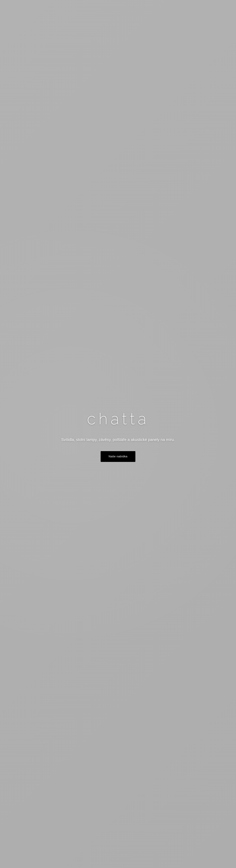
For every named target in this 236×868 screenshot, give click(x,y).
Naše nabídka (118, 457)
